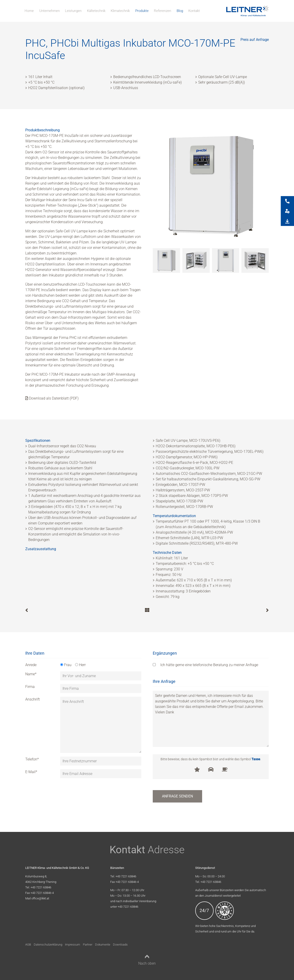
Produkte (142, 11)
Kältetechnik (96, 11)
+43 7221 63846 (41, 887)
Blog (180, 11)
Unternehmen (49, 11)
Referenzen (163, 11)
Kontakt (194, 11)
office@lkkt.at (40, 898)
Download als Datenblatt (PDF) (52, 398)
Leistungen (73, 11)
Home (29, 11)
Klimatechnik (120, 11)
